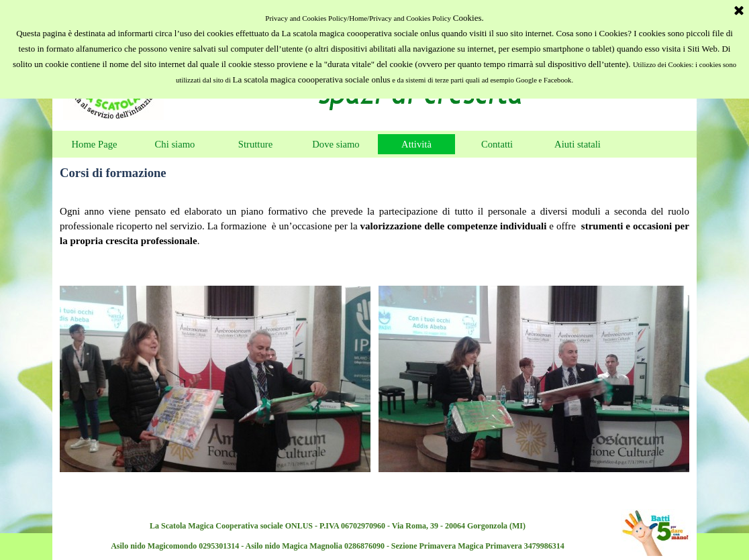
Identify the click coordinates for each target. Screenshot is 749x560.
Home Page (95, 144)
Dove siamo (336, 144)
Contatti (497, 144)
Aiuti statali (578, 144)
